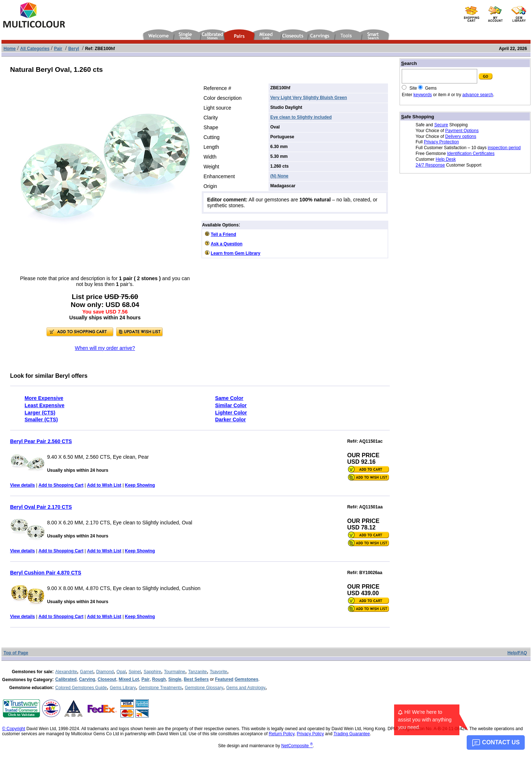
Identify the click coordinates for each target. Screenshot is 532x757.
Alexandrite (66, 672)
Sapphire (152, 672)
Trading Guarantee (352, 734)
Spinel (134, 672)
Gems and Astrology (246, 688)
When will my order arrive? (105, 348)
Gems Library (123, 688)
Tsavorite (218, 672)
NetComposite (297, 746)
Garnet (87, 672)
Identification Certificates (471, 154)
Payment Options (462, 131)
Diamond (105, 672)
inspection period (504, 148)
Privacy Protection (441, 142)
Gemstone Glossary (204, 688)
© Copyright (14, 729)
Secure (441, 125)
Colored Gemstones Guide (81, 688)
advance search (478, 95)
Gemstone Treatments (160, 688)
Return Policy (282, 734)
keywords (423, 95)
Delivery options (461, 136)
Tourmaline (175, 672)
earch (409, 63)
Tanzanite (198, 672)
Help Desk (446, 159)
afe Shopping (418, 117)
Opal (121, 672)
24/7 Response (430, 165)
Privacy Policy (310, 734)
